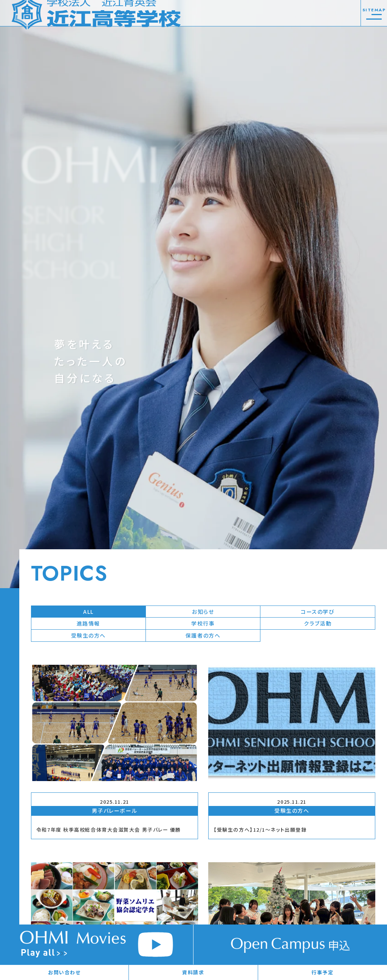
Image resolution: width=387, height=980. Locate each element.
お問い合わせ (64, 972)
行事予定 (322, 972)
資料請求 (193, 972)
